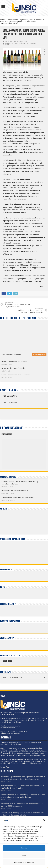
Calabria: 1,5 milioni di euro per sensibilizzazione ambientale (30, 310)
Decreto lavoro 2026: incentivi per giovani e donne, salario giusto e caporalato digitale (23, 796)
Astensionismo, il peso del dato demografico (18, 497)
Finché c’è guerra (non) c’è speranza (15, 361)
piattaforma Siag (13, 279)
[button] (44, 820)
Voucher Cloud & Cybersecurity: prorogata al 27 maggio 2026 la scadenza (22, 805)
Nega (24, 855)
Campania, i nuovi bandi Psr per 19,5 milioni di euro (18, 305)
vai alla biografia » (39, 355)
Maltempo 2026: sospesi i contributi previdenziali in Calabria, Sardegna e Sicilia (22, 814)
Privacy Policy (5, 767)
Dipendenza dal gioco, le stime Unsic (15, 491)
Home (2, 20)
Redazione (9, 42)
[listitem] (33, 453)
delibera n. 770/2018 (33, 160)
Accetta (24, 848)
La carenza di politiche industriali (13, 368)
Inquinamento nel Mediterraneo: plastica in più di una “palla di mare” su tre (22, 787)
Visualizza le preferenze (24, 862)
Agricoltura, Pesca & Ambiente (31, 20)
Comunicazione (12, 20)
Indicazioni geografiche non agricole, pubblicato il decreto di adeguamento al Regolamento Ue (23, 778)
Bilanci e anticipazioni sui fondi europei (16, 375)
